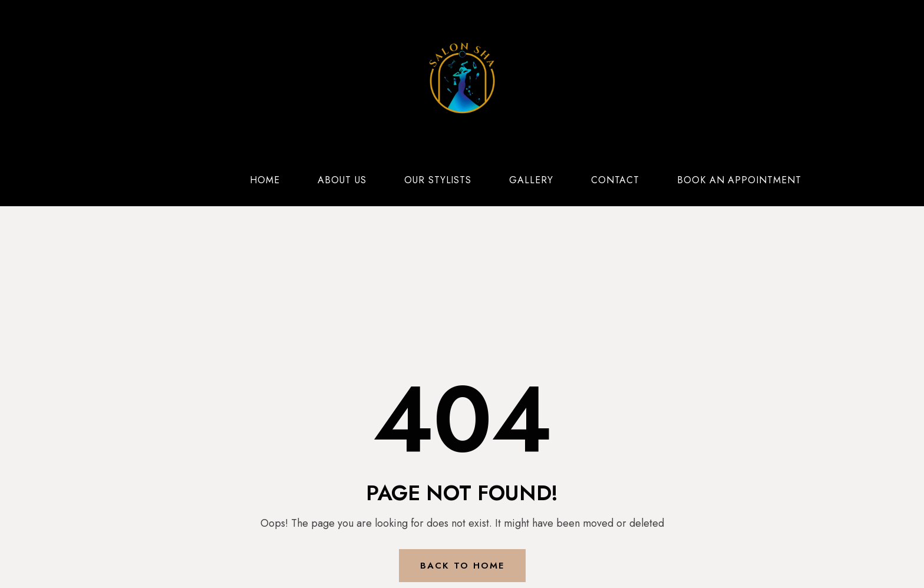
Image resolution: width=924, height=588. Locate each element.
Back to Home (462, 566)
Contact (615, 180)
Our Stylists (438, 180)
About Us (342, 180)
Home (265, 180)
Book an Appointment (739, 180)
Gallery (531, 180)
